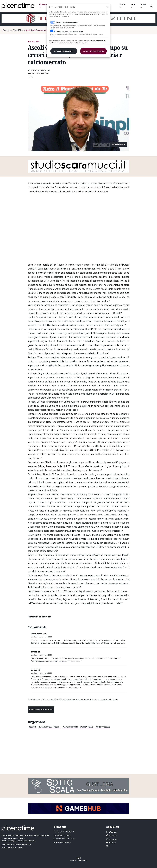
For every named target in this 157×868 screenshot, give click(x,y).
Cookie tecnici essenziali (67, 23)
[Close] (107, 7)
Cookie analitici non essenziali (70, 31)
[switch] (53, 31)
